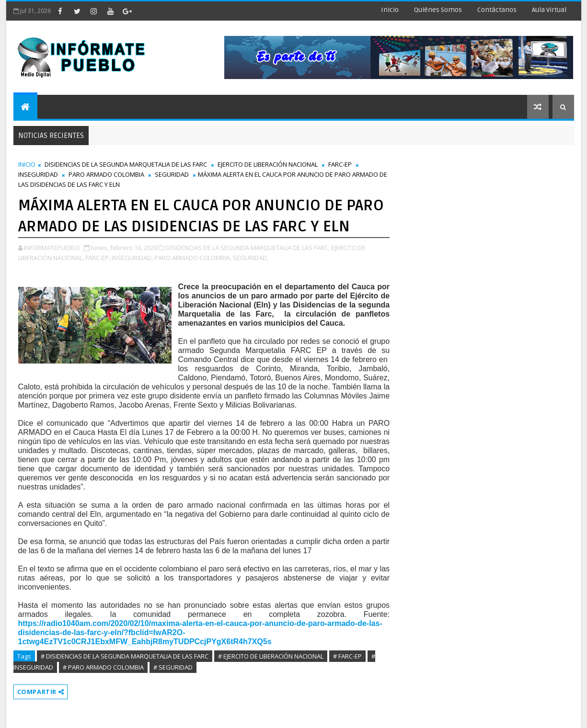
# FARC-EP (347, 656)
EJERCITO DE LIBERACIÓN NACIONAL (268, 164)
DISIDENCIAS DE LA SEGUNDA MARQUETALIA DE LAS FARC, (248, 248)
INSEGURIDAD (38, 174)
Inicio (390, 10)
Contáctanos (497, 10)
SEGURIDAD (172, 174)
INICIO (27, 164)
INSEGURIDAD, (132, 258)
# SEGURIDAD (173, 667)
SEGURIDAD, (251, 258)
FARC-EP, (98, 258)
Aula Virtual (549, 10)
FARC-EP (340, 164)
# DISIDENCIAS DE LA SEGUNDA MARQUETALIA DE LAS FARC (125, 656)
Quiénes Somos (438, 10)
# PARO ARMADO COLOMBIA (103, 667)
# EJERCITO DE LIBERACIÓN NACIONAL (271, 656)
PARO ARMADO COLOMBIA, (193, 258)
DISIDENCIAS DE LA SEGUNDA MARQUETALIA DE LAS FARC (126, 164)
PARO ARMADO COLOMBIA (106, 174)
